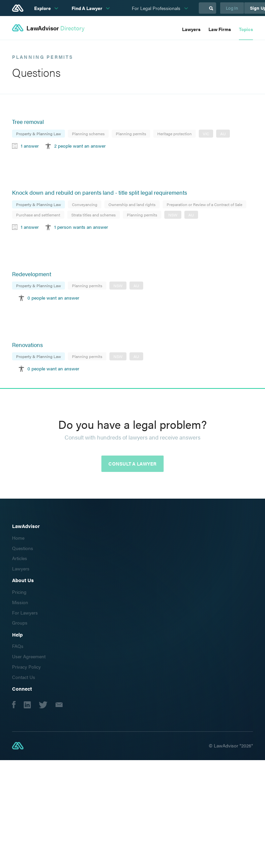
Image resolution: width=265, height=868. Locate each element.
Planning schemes (88, 134)
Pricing (19, 592)
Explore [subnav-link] (43, 8)
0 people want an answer (53, 298)
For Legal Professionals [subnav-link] (157, 8)
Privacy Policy (26, 667)
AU (223, 134)
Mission (20, 602)
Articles (20, 558)
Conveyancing (85, 204)
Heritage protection (174, 134)
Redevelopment (32, 274)
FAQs (18, 646)
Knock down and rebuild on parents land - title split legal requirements (100, 192)
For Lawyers (25, 613)
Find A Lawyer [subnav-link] (87, 8)
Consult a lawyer (132, 464)
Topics (246, 29)
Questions (23, 548)
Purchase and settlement (38, 215)
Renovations (27, 345)
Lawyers (191, 29)
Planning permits (131, 134)
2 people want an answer (80, 146)
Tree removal (28, 122)
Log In (232, 8)
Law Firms (220, 29)
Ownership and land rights (132, 204)
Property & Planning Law (38, 134)
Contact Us (24, 677)
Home (18, 538)
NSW (173, 215)
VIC (206, 134)
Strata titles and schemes (94, 215)
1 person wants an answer (81, 227)
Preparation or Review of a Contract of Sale (204, 204)
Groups (20, 623)
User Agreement (29, 656)
